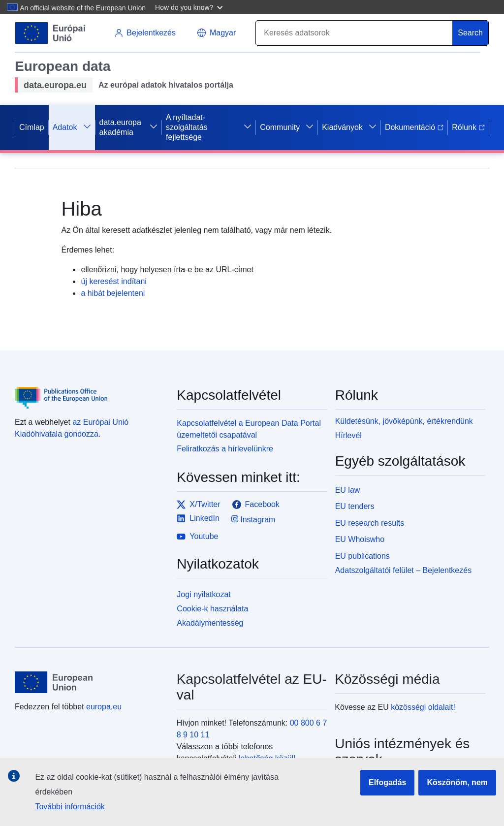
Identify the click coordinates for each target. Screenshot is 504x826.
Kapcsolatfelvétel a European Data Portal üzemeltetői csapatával (249, 429)
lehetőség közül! (267, 758)
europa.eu (104, 707)
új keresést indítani (113, 281)
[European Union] (90, 682)
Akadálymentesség (210, 623)
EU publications (362, 556)
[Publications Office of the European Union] (90, 391)
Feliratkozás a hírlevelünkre (225, 449)
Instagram (253, 519)
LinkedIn (198, 518)
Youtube (197, 537)
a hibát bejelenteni (113, 293)
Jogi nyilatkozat (204, 594)
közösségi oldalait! (423, 707)
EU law (348, 490)
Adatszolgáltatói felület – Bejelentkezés (404, 570)
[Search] (354, 33)
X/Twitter (198, 505)
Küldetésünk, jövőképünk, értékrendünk (404, 421)
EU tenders (355, 506)
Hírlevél (348, 435)
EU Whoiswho (360, 539)
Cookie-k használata (212, 609)
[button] (190, 7)
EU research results (370, 523)
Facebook (256, 505)
